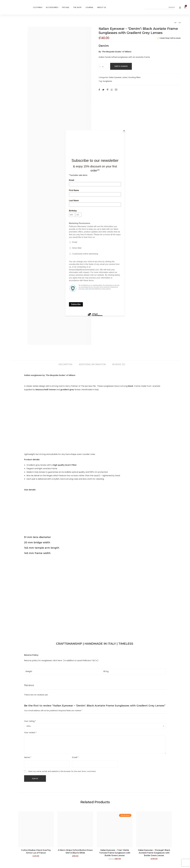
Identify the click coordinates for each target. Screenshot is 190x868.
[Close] (124, 131)
